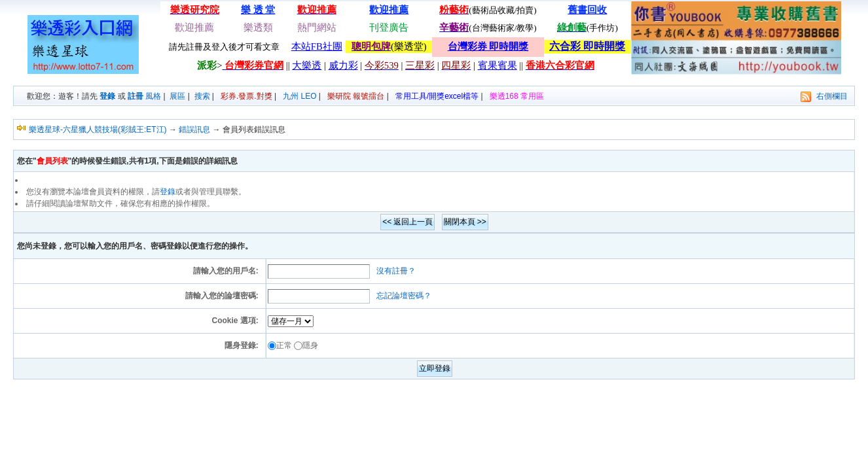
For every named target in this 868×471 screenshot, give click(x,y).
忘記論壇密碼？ (404, 296)
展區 (177, 96)
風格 (153, 96)
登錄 (107, 96)
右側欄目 (832, 96)
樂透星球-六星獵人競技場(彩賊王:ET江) (98, 130)
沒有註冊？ (396, 271)
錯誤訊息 (194, 130)
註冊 (136, 96)
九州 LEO (299, 96)
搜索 (202, 96)
